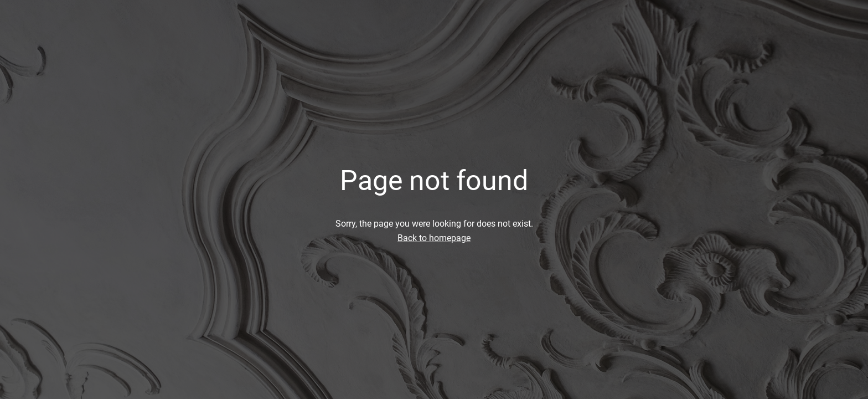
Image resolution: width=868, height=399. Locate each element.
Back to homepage (434, 238)
